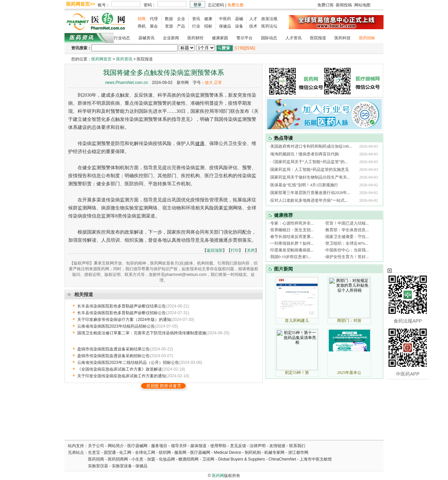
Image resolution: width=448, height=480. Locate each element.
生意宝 (94, 452)
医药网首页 (101, 59)
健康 (208, 19)
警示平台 (244, 38)
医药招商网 (118, 459)
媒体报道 (198, 446)
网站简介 (116, 446)
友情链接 (277, 446)
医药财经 (195, 38)
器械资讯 (146, 38)
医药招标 (367, 38)
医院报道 (318, 38)
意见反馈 (238, 446)
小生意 (137, 459)
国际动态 (269, 38)
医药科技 (343, 38)
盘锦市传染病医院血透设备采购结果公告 (114, 349)
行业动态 (122, 38)
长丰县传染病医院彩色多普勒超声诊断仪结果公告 (122, 306)
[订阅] (240, 48)
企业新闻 (171, 38)
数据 (169, 19)
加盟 (152, 459)
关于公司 (96, 446)
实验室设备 (122, 466)
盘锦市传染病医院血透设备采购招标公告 (114, 356)
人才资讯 (294, 38)
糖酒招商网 (188, 459)
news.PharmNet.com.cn (126, 83)
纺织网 (165, 452)
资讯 (196, 19)
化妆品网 (167, 459)
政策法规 (269, 19)
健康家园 (220, 38)
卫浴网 (209, 459)
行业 (196, 26)
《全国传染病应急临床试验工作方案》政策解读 (120, 369)
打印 (235, 250)
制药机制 (253, 452)
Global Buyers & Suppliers (241, 459)
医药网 (218, 476)
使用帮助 (218, 446)
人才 (253, 19)
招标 (208, 26)
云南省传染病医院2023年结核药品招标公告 (116, 326)
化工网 (125, 452)
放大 (209, 83)
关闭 (251, 250)
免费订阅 (325, 5)
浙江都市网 (298, 452)
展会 (154, 26)
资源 (169, 26)
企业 (181, 19)
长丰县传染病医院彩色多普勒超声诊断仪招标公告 (122, 313)
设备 (239, 26)
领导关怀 (179, 446)
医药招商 (96, 459)
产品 (181, 26)
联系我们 (297, 446)
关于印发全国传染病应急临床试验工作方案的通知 (122, 376)
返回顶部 (215, 250)
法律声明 (258, 446)
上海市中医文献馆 (316, 459)
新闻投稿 (344, 5)
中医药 (225, 19)
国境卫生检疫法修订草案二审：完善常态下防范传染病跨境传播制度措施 (142, 333)
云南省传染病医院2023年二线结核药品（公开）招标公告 (128, 363)
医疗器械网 (137, 446)
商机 (142, 26)
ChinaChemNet (282, 459)
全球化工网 (145, 452)
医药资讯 (124, 59)
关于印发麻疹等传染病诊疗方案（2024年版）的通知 (124, 320)
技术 (253, 26)
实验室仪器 (98, 466)
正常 (218, 83)
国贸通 (110, 452)
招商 (142, 19)
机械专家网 (274, 452)
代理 (154, 19)
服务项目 (159, 446)
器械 (239, 19)
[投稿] (250, 48)
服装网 (180, 452)
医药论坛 (269, 26)
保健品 (225, 26)
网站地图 (362, 5)
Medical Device (228, 452)
